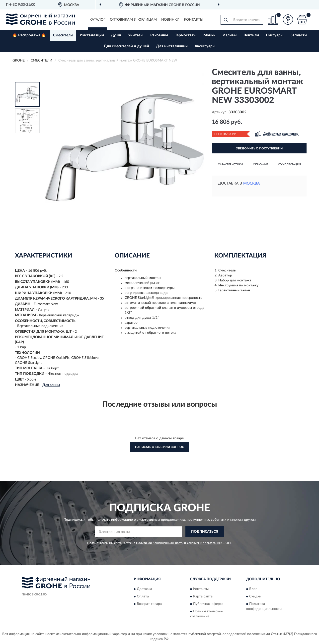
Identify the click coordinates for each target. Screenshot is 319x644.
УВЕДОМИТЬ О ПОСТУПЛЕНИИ (259, 148)
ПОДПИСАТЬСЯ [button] (205, 532)
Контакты (194, 20)
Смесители (63, 35)
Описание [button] (261, 164)
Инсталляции (92, 35)
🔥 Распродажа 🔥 (29, 35)
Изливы (230, 35)
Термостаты (186, 35)
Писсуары (275, 35)
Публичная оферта (208, 604)
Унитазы (136, 35)
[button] (288, 20)
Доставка (144, 589)
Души (116, 35)
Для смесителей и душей (126, 46)
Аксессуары (205, 46)
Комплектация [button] (289, 164)
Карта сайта (203, 596)
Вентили (251, 35)
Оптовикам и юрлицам (133, 20)
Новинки (170, 20)
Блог (253, 589)
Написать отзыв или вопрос (159, 447)
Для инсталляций (172, 46)
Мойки (209, 35)
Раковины (159, 35)
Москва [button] (251, 183)
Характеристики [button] (230, 164)
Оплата (143, 596)
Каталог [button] (97, 20)
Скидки (255, 596)
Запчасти (299, 35)
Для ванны (51, 385)
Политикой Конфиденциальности (160, 543)
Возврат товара (149, 604)
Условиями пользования (204, 543)
